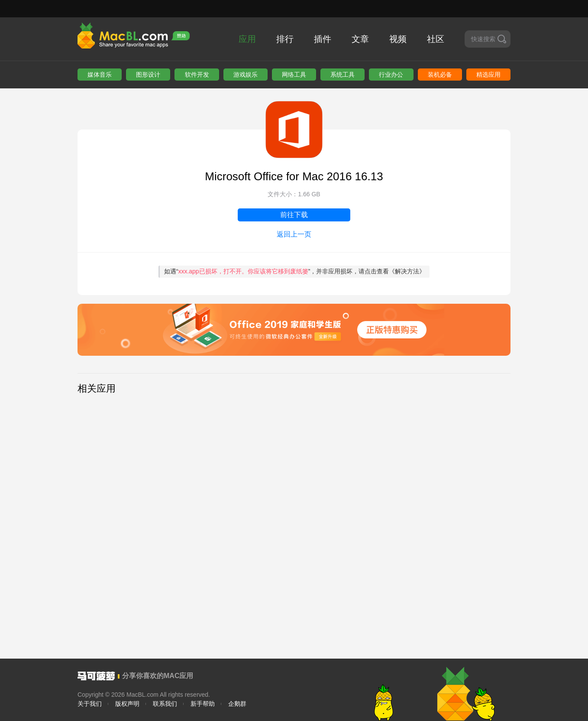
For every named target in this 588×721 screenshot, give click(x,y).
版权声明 (127, 704)
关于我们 (90, 704)
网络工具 (294, 75)
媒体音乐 (100, 75)
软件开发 (197, 75)
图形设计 (148, 75)
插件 (323, 39)
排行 (285, 39)
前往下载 (294, 215)
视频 (398, 39)
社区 (436, 39)
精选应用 (488, 75)
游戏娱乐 (246, 75)
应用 (247, 39)
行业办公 (391, 75)
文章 (360, 39)
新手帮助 (203, 704)
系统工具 (342, 75)
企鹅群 (237, 704)
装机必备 (440, 75)
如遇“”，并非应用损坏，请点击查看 (295, 271)
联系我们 (165, 704)
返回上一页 (294, 234)
